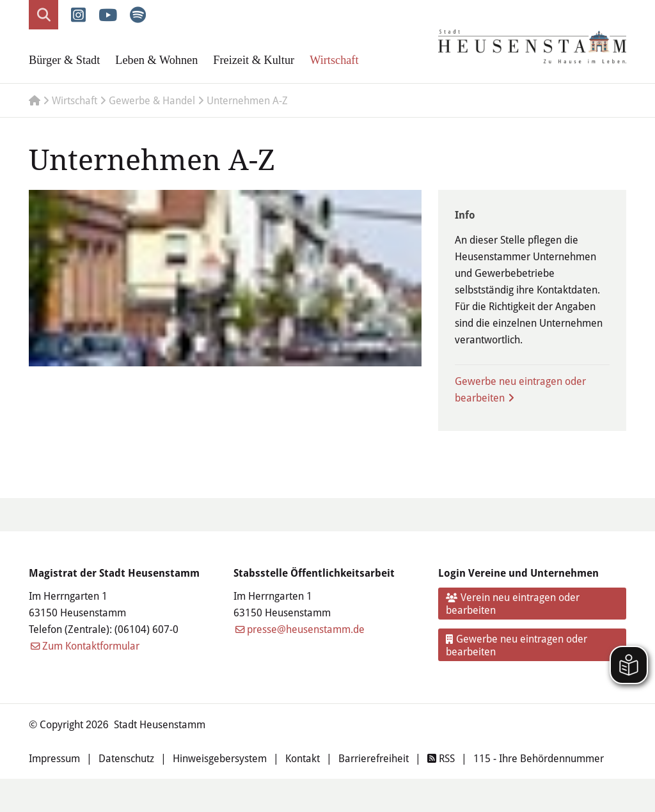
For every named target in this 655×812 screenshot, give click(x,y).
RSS (441, 758)
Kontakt (303, 758)
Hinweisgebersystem (220, 758)
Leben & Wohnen (156, 60)
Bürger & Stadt (64, 60)
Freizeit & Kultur (254, 60)
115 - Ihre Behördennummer (539, 758)
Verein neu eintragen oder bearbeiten (513, 603)
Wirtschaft (334, 60)
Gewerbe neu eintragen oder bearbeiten (520, 389)
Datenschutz (126, 758)
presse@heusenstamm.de (306, 629)
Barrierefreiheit (374, 758)
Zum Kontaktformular (91, 645)
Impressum (54, 758)
